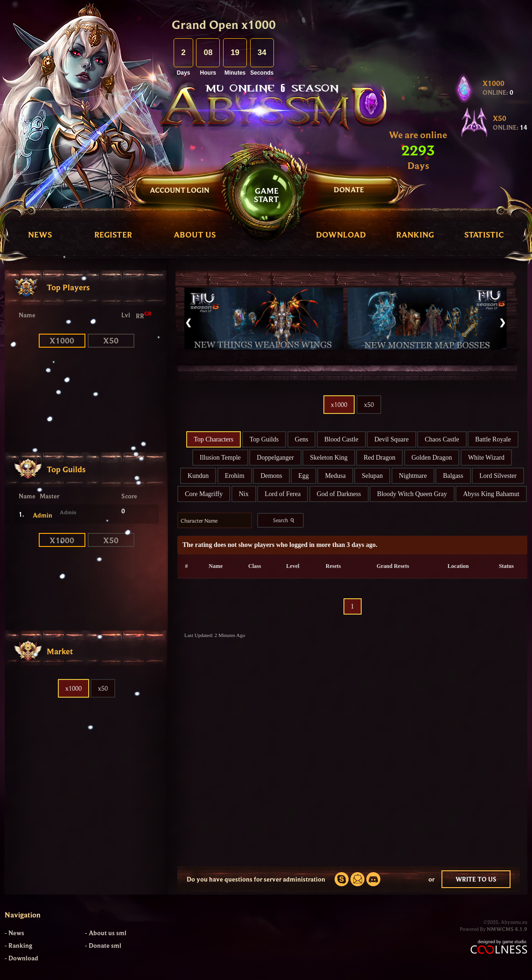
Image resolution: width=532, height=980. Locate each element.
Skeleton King (329, 458)
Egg (304, 476)
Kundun (198, 476)
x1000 (62, 340)
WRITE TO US (476, 879)
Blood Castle (341, 439)
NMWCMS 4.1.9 (507, 929)
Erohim (235, 476)
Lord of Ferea (283, 494)
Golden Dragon (432, 458)
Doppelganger (275, 458)
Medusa (335, 476)
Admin (42, 515)
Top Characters (213, 439)
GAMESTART (266, 195)
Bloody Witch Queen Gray (412, 494)
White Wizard (486, 458)
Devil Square (391, 439)
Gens (302, 439)
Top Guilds (264, 439)
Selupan (372, 476)
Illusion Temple (220, 458)
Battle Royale (493, 439)
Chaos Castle (442, 439)
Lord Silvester (498, 476)
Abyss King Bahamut (491, 494)
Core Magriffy (204, 494)
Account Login (180, 190)
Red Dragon (379, 458)
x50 (111, 340)
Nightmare (413, 476)
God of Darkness (339, 494)
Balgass (453, 476)
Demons (271, 476)
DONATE (349, 189)
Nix (244, 494)
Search (285, 520)
